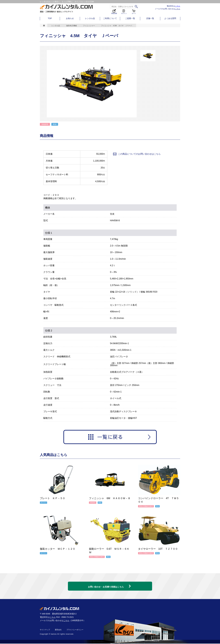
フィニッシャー (89, 26)
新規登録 (114, 12)
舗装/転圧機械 (71, 26)
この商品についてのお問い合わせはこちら (137, 154)
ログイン (124, 12)
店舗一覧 (150, 18)
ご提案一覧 (130, 18)
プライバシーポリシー (75, 630)
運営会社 (58, 630)
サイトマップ (45, 630)
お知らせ (70, 18)
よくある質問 (170, 18)
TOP (50, 18)
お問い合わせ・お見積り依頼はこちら (106, 585)
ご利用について (110, 18)
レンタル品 (90, 18)
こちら (178, 6)
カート (134, 12)
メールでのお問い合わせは (168, 9)
